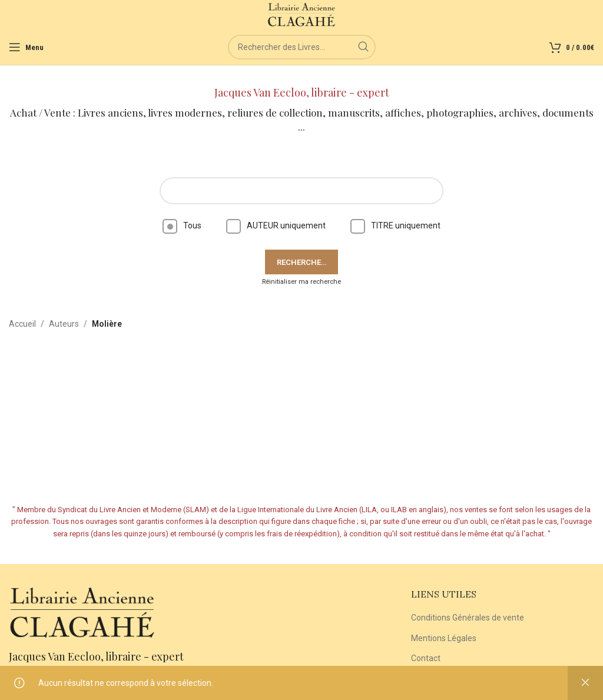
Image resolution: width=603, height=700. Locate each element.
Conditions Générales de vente (468, 618)
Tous (182, 225)
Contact (426, 658)
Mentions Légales (444, 638)
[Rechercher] (302, 47)
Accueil (22, 324)
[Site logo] (302, 14)
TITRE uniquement (395, 225)
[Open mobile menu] (26, 47)
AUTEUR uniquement (276, 225)
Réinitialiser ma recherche (301, 282)
